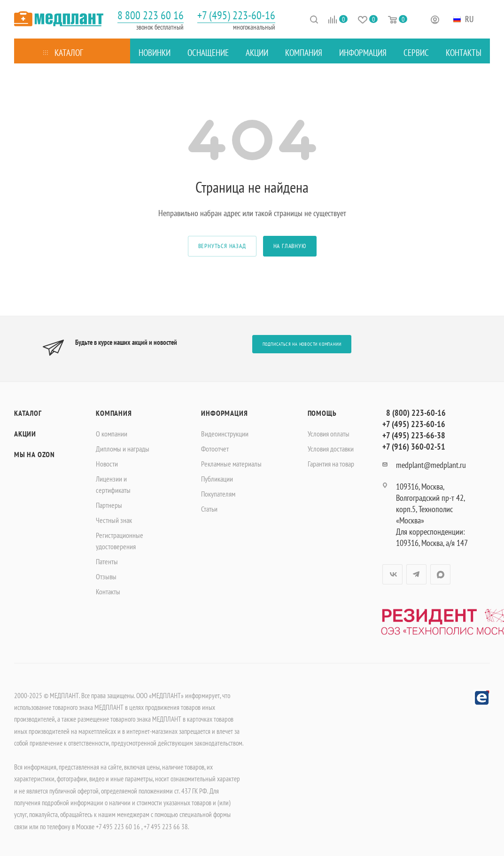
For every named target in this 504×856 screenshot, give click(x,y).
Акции (25, 434)
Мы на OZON (35, 454)
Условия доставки (331, 449)
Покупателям (218, 494)
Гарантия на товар (331, 464)
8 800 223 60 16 (151, 15)
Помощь (322, 413)
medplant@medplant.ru (431, 465)
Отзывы (106, 576)
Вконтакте (392, 574)
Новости (107, 464)
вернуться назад (222, 246)
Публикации (217, 479)
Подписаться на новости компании (302, 344)
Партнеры (109, 505)
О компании (112, 434)
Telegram (416, 574)
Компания (114, 413)
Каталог (28, 413)
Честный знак (114, 520)
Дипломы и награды (123, 449)
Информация (224, 413)
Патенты (107, 561)
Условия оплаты (329, 434)
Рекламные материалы (231, 464)
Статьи (209, 509)
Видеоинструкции (225, 434)
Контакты (108, 591)
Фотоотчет (215, 449)
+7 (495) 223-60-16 (236, 15)
